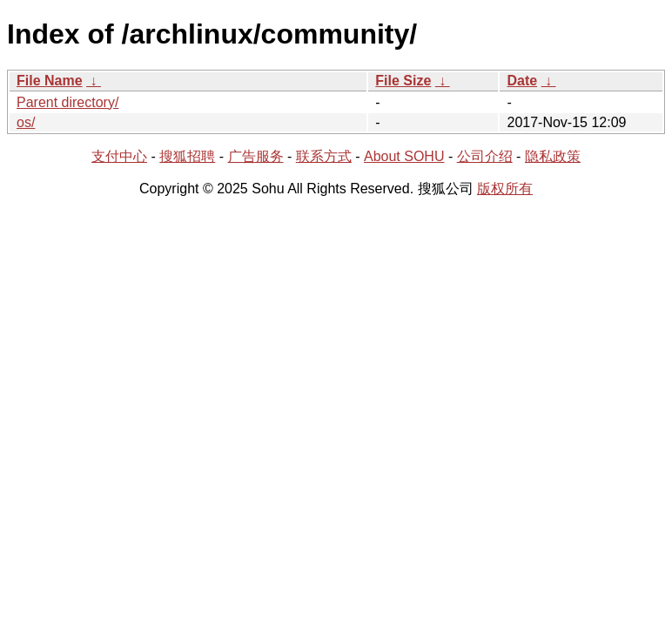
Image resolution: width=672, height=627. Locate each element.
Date (522, 81)
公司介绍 (485, 156)
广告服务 (256, 156)
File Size (403, 81)
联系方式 (324, 156)
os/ (26, 122)
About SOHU (404, 156)
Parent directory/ (67, 102)
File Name (50, 81)
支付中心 (119, 156)
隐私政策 (553, 156)
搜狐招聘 (187, 156)
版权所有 (505, 189)
